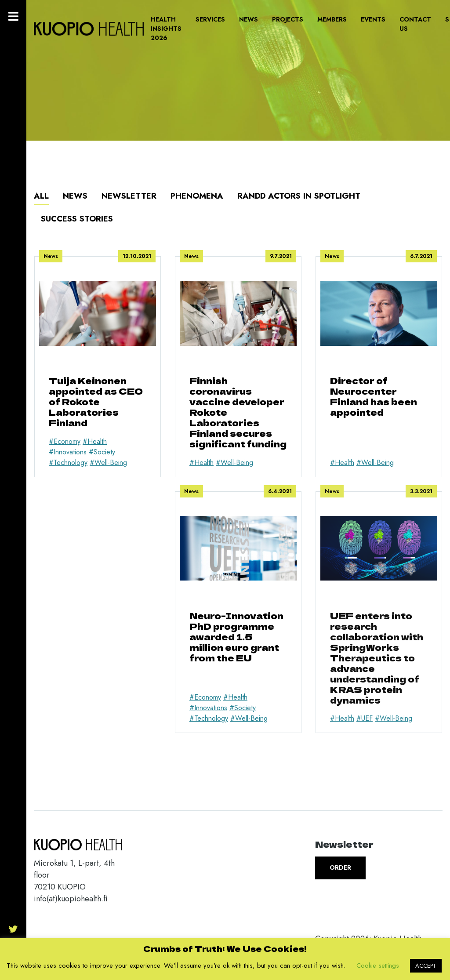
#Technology (68, 463)
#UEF (365, 718)
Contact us (415, 24)
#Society (102, 452)
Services (210, 19)
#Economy (65, 441)
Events (373, 19)
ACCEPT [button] (426, 966)
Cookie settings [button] (378, 965)
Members (332, 19)
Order (340, 867)
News (249, 19)
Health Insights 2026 (166, 29)
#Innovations (68, 452)
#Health (95, 441)
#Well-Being (108, 463)
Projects (288, 19)
